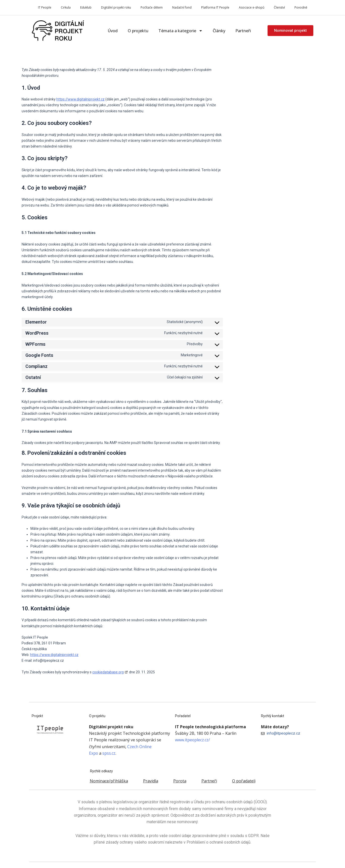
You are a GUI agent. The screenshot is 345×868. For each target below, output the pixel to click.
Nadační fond (182, 7)
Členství (279, 7)
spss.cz (109, 753)
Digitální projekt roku (116, 7)
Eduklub (86, 7)
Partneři (243, 31)
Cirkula (66, 7)
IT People (45, 7)
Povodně (301, 7)
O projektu (138, 31)
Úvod (113, 31)
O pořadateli (244, 781)
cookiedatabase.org (108, 672)
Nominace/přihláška (109, 781)
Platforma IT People (215, 7)
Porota (180, 781)
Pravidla (151, 781)
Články (219, 31)
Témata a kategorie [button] (181, 31)
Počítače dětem (152, 7)
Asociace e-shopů (252, 7)
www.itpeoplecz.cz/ (193, 740)
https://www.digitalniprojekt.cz (80, 99)
